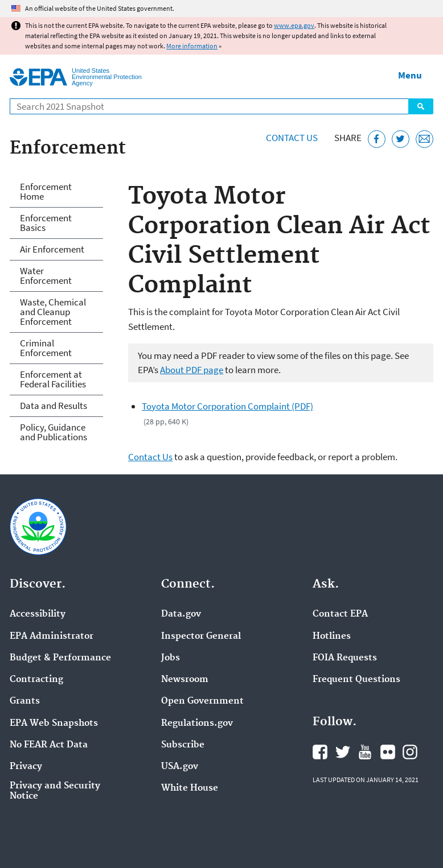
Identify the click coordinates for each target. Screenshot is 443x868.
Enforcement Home (46, 191)
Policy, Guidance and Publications (54, 432)
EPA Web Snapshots (54, 724)
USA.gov (180, 767)
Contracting (36, 680)
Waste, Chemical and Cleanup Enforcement (53, 312)
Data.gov (181, 614)
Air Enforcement (52, 249)
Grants (25, 701)
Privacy (26, 767)
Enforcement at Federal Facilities (53, 379)
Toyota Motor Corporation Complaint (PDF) (227, 406)
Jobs (171, 658)
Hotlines (332, 636)
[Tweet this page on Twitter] (401, 139)
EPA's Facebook (320, 752)
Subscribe (183, 745)
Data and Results (54, 406)
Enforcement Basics (46, 223)
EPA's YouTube (365, 752)
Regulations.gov (197, 724)
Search (421, 106)
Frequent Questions (356, 680)
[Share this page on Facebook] (377, 139)
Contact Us (292, 138)
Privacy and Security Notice (55, 791)
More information (192, 46)
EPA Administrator (52, 636)
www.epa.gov (294, 25)
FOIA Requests (345, 658)
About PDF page (192, 370)
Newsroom (185, 680)
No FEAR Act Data (49, 745)
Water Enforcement (46, 276)
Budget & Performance (60, 658)
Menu (410, 75)
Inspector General (201, 636)
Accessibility (38, 614)
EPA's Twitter (343, 752)
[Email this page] (424, 139)
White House (190, 788)
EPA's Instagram (410, 752)
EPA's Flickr (388, 752)
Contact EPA (340, 614)
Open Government (202, 701)
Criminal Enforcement (46, 348)
